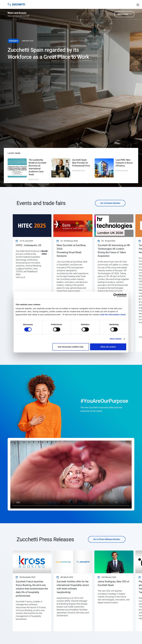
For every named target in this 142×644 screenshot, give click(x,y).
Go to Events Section (110, 203)
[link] (32, 283)
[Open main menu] (138, 4)
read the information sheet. (113, 315)
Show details (116, 339)
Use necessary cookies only (71, 347)
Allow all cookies (108, 347)
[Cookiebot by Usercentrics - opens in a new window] (115, 295)
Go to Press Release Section (107, 539)
